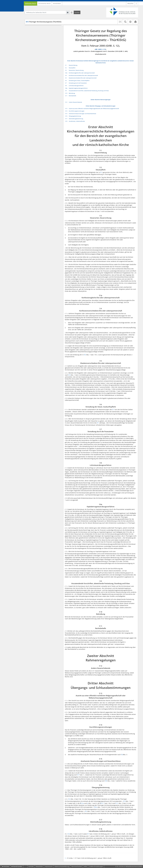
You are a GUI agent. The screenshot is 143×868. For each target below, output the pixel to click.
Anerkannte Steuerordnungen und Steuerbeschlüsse (82, 114)
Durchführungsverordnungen (77, 111)
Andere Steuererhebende (75, 102)
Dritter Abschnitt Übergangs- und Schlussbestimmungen (38, 92)
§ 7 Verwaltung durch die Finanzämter (42, 63)
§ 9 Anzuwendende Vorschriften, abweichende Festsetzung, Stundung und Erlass (43, 74)
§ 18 (66, 121)
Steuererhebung (73, 65)
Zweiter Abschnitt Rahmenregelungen (39, 85)
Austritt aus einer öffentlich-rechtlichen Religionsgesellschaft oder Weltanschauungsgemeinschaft (94, 108)
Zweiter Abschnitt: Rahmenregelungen (101, 100)
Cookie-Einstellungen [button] (96, 866)
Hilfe (85, 866)
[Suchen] (77, 12)
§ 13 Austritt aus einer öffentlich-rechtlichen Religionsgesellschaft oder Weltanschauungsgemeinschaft (44, 98)
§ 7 (66, 83)
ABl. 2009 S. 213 (100, 49)
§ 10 (66, 93)
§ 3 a (82, 803)
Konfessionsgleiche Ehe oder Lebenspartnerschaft (82, 73)
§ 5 (66, 78)
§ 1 (66, 65)
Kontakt (31, 866)
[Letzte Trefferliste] (71, 12)
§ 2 (66, 68)
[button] (136, 3)
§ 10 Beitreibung (35, 79)
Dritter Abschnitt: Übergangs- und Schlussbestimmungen (101, 106)
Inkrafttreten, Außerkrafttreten (77, 121)
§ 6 (66, 80)
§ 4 (66, 75)
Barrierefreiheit (77, 866)
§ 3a (66, 73)
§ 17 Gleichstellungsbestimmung (40, 113)
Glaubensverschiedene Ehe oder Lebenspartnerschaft (83, 78)
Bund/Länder (17, 866)
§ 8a (66, 88)
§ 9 (66, 91)
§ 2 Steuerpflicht (35, 40)
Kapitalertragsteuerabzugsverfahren (78, 88)
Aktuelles (130, 3)
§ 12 (66, 102)
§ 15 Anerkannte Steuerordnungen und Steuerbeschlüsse (43, 106)
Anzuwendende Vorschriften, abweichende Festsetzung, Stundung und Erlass (89, 91)
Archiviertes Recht (44, 3)
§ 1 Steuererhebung (36, 37)
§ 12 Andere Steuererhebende (40, 88)
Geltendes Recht (30, 3)
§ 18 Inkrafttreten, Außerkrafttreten (41, 116)
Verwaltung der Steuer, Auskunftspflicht (79, 80)
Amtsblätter (57, 3)
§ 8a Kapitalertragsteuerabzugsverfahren (43, 69)
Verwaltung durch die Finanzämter (78, 83)
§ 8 (66, 86)
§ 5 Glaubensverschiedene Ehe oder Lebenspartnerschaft (42, 57)
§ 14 (66, 111)
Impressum (49, 866)
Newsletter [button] (39, 866)
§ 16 (66, 116)
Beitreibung (72, 93)
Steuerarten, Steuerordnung (76, 70)
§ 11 (66, 96)
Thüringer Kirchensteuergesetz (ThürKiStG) (44, 22)
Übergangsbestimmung (75, 116)
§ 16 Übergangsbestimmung (39, 110)
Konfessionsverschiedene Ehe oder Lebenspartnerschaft (83, 75)
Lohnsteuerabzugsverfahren (76, 86)
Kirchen (6, 866)
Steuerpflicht (72, 68)
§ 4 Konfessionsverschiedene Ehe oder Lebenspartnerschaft (42, 52)
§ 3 (66, 70)
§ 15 (66, 114)
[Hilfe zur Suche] (68, 12)
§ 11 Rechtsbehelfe (36, 82)
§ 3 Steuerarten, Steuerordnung (40, 43)
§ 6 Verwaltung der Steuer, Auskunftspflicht (44, 60)
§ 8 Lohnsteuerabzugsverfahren (40, 66)
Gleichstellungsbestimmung (76, 119)
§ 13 (66, 108)
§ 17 (66, 119)
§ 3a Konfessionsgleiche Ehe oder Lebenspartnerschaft (41, 47)
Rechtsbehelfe (72, 96)
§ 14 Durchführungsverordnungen (41, 102)
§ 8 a (96, 807)
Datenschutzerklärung (62, 866)
